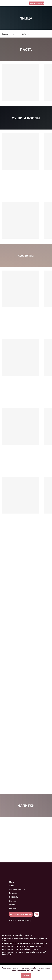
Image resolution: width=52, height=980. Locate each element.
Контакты (13, 909)
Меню (15, 34)
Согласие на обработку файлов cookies (20, 949)
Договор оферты (40, 943)
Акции (12, 886)
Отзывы (13, 905)
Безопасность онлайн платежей (17, 935)
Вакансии (13, 893)
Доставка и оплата (17, 889)
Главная (6, 34)
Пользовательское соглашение (16, 943)
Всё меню (26, 34)
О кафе (12, 901)
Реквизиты (14, 897)
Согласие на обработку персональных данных (23, 946)
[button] (21, 914)
